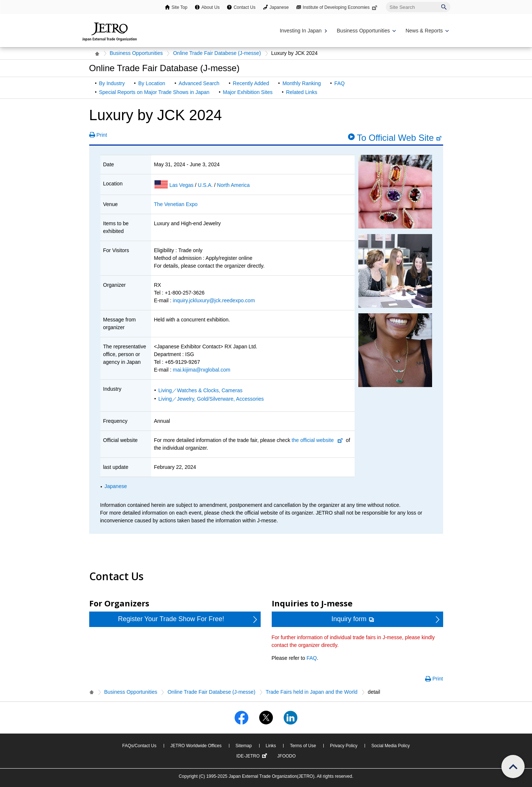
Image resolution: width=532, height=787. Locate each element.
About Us (210, 7)
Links (271, 746)
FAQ (340, 83)
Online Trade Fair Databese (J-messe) (217, 53)
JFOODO (286, 756)
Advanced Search (199, 83)
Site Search (386, 2)
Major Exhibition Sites (248, 92)
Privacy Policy (344, 746)
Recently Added (251, 83)
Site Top (179, 7)
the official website (313, 440)
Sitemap (244, 746)
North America (234, 185)
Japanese (279, 7)
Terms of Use (303, 746)
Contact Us (245, 7)
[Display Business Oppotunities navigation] (366, 31)
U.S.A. (206, 185)
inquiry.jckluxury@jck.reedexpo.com (214, 300)
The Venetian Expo (176, 204)
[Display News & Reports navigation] (426, 31)
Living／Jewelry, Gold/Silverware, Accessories (211, 399)
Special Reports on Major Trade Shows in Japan (154, 92)
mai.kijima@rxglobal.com (202, 370)
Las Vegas (182, 185)
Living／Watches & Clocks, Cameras (201, 390)
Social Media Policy (390, 746)
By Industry (112, 83)
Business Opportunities (136, 53)
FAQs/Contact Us (140, 746)
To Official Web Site (399, 138)
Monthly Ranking (302, 83)
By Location (152, 83)
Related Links (302, 92)
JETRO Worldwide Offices (196, 746)
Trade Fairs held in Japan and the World (312, 692)
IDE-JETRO (253, 756)
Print (102, 135)
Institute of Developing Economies (340, 7)
